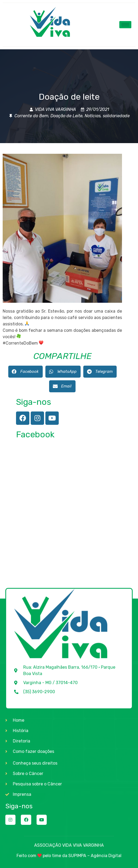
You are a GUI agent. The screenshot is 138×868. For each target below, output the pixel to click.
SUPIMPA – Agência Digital (95, 856)
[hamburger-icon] (125, 25)
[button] (25, 372)
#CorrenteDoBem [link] (20, 343)
